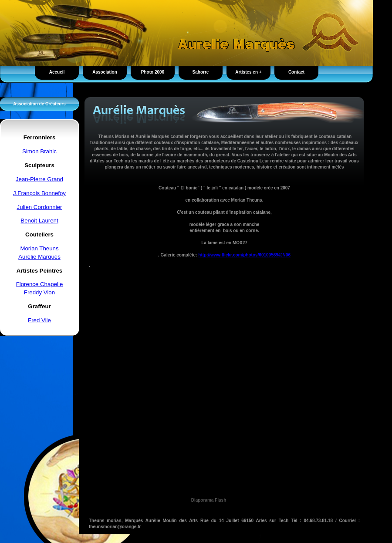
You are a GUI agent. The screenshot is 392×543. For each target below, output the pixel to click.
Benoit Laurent (39, 221)
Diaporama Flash (209, 500)
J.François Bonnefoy (39, 193)
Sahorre (201, 72)
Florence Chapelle (40, 284)
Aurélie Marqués (39, 257)
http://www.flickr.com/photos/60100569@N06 (244, 255)
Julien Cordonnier (40, 207)
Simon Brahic (39, 151)
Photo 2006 (153, 72)
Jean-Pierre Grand (39, 179)
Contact (296, 72)
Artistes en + (248, 72)
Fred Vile (39, 320)
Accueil (57, 72)
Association (105, 72)
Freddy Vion (39, 292)
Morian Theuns (39, 248)
